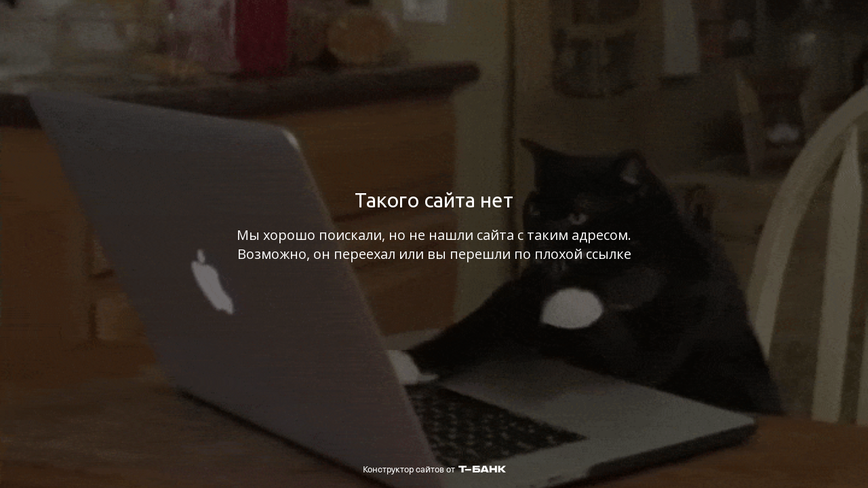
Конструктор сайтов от (434, 469)
